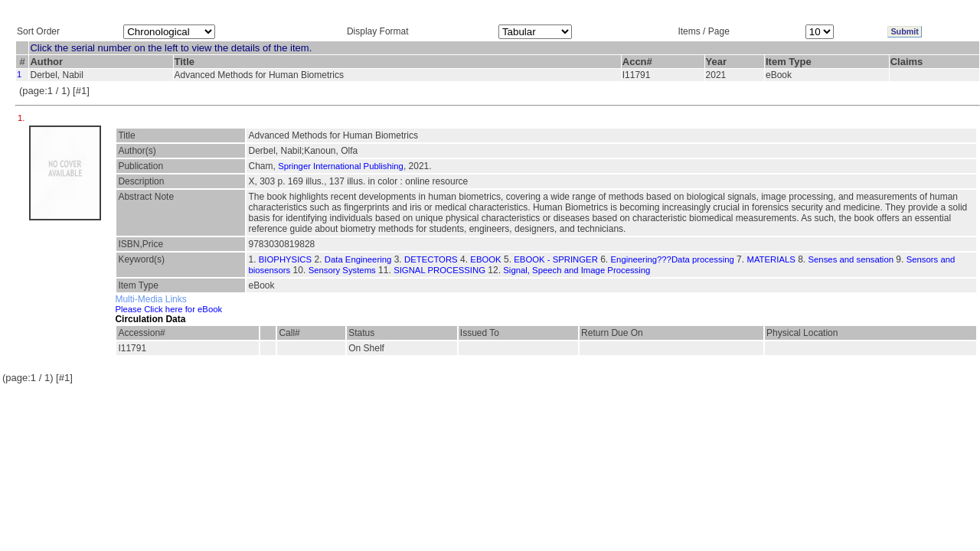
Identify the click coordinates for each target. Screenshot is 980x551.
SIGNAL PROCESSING (439, 270)
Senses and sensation (851, 259)
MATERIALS (771, 259)
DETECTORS (431, 259)
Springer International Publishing (341, 166)
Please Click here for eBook (168, 309)
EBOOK (485, 259)
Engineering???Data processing (673, 259)
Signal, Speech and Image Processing (577, 270)
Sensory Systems (342, 270)
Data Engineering (358, 259)
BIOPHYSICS (285, 259)
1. (23, 118)
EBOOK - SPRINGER (556, 259)
